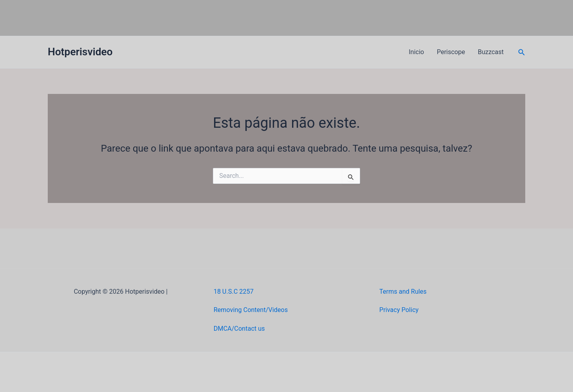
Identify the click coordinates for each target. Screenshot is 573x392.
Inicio (416, 52)
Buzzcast (491, 52)
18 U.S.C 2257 (234, 292)
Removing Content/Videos (251, 310)
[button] (522, 52)
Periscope (451, 52)
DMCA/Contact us (239, 329)
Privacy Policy (399, 310)
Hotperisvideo (80, 52)
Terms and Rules (403, 292)
